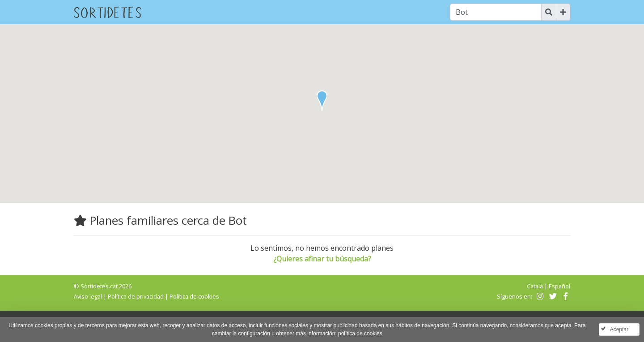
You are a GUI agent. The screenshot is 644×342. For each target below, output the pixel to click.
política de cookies (360, 333)
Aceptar (619, 329)
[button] (322, 101)
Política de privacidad (136, 296)
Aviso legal (88, 296)
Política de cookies (194, 296)
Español (559, 286)
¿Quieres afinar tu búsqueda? (322, 259)
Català (535, 286)
